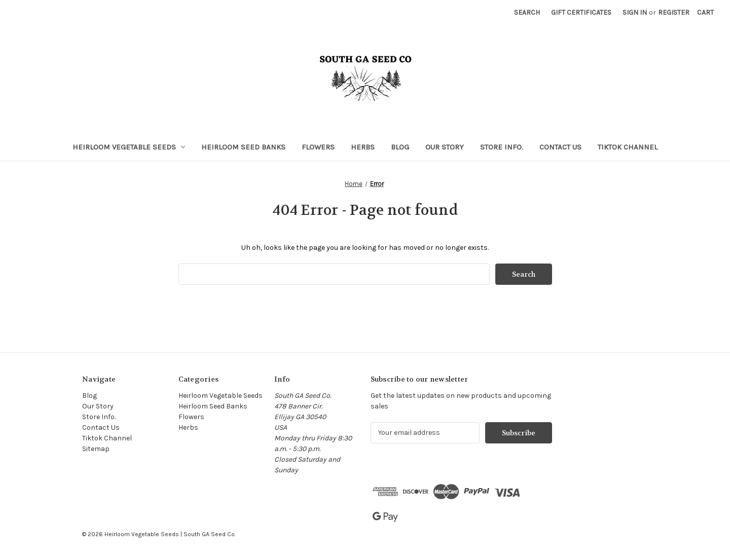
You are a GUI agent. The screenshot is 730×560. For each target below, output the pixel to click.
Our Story (445, 147)
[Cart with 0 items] (705, 12)
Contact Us (560, 147)
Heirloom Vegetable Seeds (129, 147)
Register (674, 12)
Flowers (318, 147)
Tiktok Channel (628, 147)
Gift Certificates (581, 12)
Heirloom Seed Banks (243, 147)
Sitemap (96, 449)
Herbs (363, 147)
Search (527, 12)
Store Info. (502, 147)
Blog (400, 147)
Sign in (635, 12)
